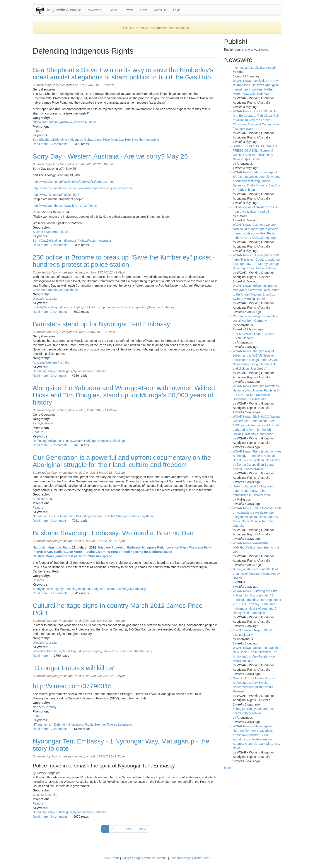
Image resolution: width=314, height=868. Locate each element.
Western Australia (85, 122)
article (246, 50)
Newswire (95, 10)
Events (112, 10)
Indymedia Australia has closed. (254, 68)
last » (142, 829)
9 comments (59, 817)
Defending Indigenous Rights (73, 140)
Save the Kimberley (161, 307)
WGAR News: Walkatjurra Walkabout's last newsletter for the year (256, 547)
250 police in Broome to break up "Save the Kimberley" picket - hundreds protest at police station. (124, 261)
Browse (129, 10)
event (265, 50)
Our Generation (65, 516)
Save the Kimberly (140, 651)
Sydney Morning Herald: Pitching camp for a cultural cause (129, 552)
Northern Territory (45, 707)
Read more (40, 144)
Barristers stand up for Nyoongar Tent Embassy (101, 324)
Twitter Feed (202, 858)
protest (37, 307)
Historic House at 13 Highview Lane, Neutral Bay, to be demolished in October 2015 (253, 491)
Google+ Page (132, 858)
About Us (160, 10)
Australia (66, 122)
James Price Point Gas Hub (112, 140)
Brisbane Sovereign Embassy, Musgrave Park (131, 547)
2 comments (59, 144)
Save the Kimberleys (145, 140)
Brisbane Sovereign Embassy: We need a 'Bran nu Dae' (114, 533)
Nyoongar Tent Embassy (89, 371)
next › (129, 829)
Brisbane (39, 580)
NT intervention (43, 516)
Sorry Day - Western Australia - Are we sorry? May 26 (110, 156)
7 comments (59, 445)
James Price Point (114, 651)
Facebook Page (180, 858)
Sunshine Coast (44, 499)
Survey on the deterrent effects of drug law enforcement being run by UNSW (256, 574)
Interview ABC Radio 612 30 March (58, 552)
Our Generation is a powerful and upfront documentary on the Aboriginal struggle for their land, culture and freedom (122, 461)
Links (144, 10)
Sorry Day (39, 241)
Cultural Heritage (84, 441)
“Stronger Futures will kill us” (74, 668)
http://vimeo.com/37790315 (72, 686)
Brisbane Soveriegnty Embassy (125, 589)
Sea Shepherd (43, 140)
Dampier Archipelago (111, 441)
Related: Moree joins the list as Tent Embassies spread (73, 556)
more (228, 768)
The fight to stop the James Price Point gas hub (115, 307)
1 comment (58, 376)
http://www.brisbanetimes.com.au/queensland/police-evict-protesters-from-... (84, 188)
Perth (36, 423)
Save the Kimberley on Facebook (55, 290)
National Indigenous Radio (52, 547)
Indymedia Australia (64, 10)
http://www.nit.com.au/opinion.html (56, 195)
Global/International (46, 122)
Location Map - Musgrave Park (188, 547)
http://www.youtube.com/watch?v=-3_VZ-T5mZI (65, 206)
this (160, 28)
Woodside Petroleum (47, 651)
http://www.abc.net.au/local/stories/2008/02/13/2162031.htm (73, 182)
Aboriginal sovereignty (48, 589)
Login (177, 10)
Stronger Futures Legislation (135, 516)
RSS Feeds (112, 858)
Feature (38, 131)
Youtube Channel (156, 858)
